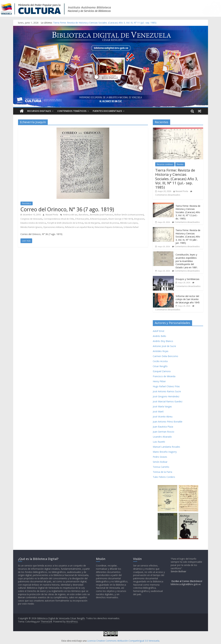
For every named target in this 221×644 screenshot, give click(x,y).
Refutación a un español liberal (79, 227)
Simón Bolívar (160, 462)
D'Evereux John (82, 219)
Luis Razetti (159, 442)
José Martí (158, 412)
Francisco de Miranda (164, 376)
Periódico (27, 203)
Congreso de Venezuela (31, 219)
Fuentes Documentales (107, 111)
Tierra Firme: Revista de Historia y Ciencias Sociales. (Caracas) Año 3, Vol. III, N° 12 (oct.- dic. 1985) (188, 212)
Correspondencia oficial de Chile (59, 219)
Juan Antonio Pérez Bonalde (168, 422)
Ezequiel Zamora (162, 371)
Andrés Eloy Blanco (163, 341)
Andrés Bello (159, 336)
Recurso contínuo (165, 164)
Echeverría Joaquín (99, 219)
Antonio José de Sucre (164, 346)
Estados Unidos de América (33, 223)
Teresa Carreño (161, 467)
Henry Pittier (159, 381)
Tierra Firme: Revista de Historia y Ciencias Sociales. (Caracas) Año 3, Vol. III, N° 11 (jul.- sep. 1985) (105, 23)
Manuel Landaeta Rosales (166, 447)
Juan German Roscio (164, 432)
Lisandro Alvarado (162, 437)
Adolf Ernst (159, 331)
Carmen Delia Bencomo (165, 356)
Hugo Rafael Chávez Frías (166, 386)
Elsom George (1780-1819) (121, 219)
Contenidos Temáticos (72, 111)
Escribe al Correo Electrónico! (187, 581)
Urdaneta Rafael (131, 227)
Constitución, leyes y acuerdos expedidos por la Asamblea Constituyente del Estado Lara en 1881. (187, 261)
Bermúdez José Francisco (102, 215)
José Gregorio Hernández (166, 396)
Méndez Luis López (129, 223)
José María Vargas (162, 406)
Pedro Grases (160, 457)
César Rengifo (160, 366)
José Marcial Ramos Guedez (168, 401)
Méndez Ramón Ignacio (31, 227)
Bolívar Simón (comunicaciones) (129, 215)
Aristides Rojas (161, 351)
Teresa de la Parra (162, 472)
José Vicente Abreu (163, 417)
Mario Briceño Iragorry (165, 452)
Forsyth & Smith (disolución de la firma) (65, 223)
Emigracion (139, 219)
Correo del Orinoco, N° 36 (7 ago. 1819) (67, 209)
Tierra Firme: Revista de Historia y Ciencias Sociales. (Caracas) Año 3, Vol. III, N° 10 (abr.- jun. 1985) (188, 237)
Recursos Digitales (39, 111)
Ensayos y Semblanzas (187, 279)
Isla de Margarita (92, 223)
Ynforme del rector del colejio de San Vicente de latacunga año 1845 (188, 299)
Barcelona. (84, 215)
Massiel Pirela (52, 215)
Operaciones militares (53, 227)
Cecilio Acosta (160, 361)
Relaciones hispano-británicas (108, 227)
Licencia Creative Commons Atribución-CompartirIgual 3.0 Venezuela (123, 641)
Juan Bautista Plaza (163, 427)
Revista (180, 164)
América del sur (70, 215)
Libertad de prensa (110, 223)
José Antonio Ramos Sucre (167, 391)
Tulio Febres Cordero (164, 477)
